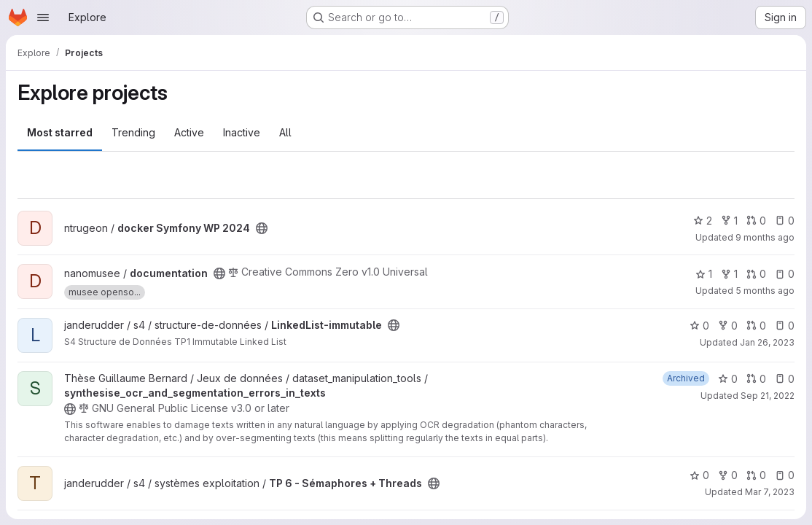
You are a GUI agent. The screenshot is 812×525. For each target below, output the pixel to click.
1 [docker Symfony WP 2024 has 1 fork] (729, 221)
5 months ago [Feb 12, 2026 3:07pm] (765, 291)
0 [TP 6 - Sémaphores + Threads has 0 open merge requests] (756, 475)
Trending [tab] (133, 132)
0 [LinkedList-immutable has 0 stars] (699, 326)
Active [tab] (189, 132)
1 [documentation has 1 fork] (729, 274)
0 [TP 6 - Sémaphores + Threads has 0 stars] (699, 475)
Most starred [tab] (60, 132)
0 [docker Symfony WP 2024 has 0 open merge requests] (756, 221)
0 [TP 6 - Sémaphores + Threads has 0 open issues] (785, 475)
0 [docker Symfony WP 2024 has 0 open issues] (785, 221)
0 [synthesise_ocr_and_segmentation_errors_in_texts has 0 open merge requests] (756, 379)
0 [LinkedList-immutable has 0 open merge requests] (756, 326)
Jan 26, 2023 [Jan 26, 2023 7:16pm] (767, 342)
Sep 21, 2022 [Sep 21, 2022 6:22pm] (768, 396)
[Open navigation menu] (43, 17)
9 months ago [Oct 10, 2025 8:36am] (765, 237)
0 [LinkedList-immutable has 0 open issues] (785, 326)
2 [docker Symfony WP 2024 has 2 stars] (703, 221)
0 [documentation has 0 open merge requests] (756, 274)
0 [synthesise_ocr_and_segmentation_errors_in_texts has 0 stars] (728, 379)
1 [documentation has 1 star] (704, 274)
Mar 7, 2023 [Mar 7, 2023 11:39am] (770, 492)
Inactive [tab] (242, 132)
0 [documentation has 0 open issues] (785, 274)
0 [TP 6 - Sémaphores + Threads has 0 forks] (728, 475)
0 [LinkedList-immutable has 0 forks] (728, 326)
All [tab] (285, 132)
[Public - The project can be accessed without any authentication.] (262, 228)
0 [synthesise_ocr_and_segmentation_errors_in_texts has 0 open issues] (785, 379)
